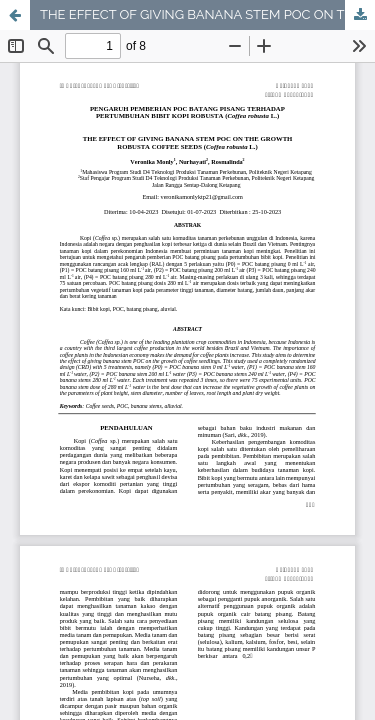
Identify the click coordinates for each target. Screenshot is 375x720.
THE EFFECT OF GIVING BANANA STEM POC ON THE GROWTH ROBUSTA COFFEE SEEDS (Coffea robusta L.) (207, 14)
